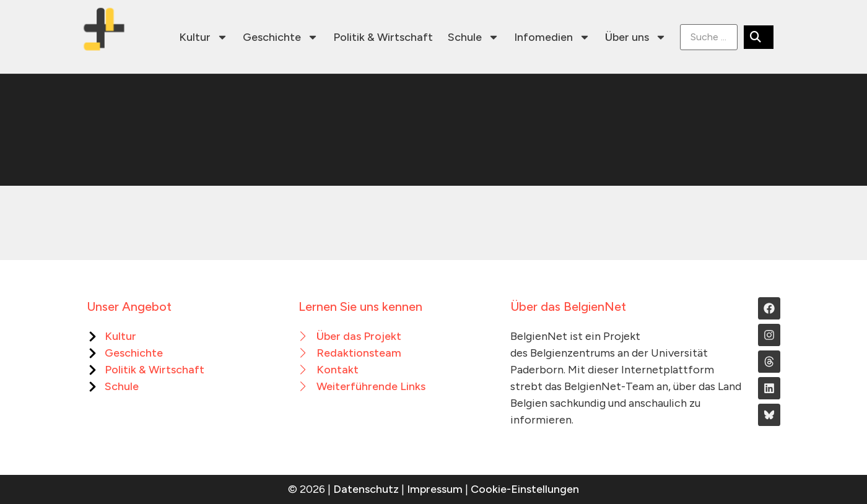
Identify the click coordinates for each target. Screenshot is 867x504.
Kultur (203, 37)
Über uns (636, 37)
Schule (473, 37)
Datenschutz (366, 489)
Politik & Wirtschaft (383, 37)
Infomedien (552, 37)
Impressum (435, 489)
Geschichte (281, 37)
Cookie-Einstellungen (525, 489)
